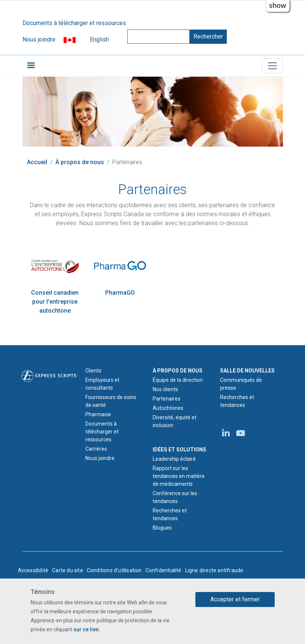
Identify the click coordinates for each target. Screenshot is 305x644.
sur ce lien (86, 630)
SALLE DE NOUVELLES (247, 371)
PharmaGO (120, 293)
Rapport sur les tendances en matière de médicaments (179, 476)
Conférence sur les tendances (175, 497)
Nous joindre (39, 39)
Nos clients (165, 389)
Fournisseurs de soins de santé (111, 401)
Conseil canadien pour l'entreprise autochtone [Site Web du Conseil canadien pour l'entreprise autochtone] (55, 302)
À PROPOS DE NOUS (178, 371)
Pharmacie (98, 414)
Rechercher (208, 36)
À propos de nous (80, 162)
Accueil (37, 162)
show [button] (278, 5)
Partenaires (167, 399)
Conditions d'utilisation (114, 570)
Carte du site (68, 570)
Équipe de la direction (178, 380)
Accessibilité (33, 570)
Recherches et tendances (170, 514)
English (99, 39)
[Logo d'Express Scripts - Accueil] (50, 375)
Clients (93, 371)
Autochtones (168, 408)
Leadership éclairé (174, 459)
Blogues (162, 528)
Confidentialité (164, 570)
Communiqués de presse (241, 384)
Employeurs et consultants (102, 384)
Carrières (96, 449)
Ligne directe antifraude (214, 570)
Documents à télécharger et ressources (74, 23)
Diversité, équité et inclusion (175, 421)
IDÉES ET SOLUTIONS (179, 450)
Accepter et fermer (235, 599)
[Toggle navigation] (272, 66)
